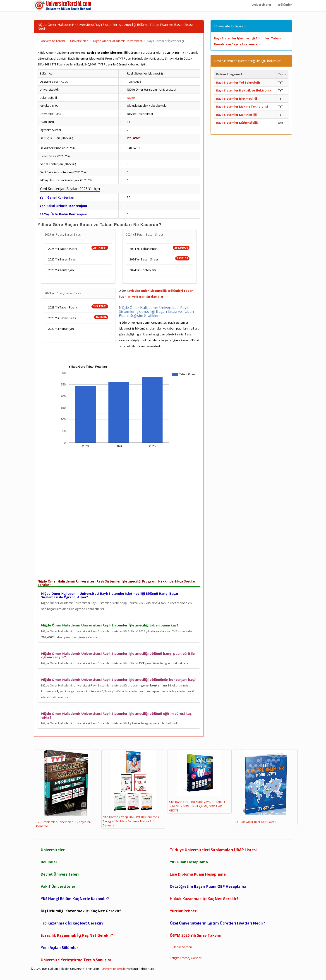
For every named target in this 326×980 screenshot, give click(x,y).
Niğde (131, 98)
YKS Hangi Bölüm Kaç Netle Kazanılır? (75, 899)
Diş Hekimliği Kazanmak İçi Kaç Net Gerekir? (81, 911)
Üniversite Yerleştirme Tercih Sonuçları (77, 960)
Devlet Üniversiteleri (60, 874)
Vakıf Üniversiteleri (59, 886)
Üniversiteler (53, 850)
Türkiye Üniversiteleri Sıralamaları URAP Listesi (213, 850)
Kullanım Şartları (181, 947)
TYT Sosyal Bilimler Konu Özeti (262, 787)
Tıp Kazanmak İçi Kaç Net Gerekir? (72, 923)
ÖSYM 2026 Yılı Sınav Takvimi (196, 935)
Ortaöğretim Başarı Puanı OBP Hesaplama (208, 886)
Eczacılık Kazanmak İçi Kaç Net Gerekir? (77, 935)
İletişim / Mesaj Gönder (186, 958)
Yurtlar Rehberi (184, 911)
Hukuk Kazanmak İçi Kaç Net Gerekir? (204, 899)
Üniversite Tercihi (114, 969)
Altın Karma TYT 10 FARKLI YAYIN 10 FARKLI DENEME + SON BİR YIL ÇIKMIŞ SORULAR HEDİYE (197, 781)
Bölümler (49, 862)
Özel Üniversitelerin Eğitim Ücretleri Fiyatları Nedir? (217, 923)
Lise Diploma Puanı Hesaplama (198, 874)
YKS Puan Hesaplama (189, 862)
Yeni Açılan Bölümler (59, 948)
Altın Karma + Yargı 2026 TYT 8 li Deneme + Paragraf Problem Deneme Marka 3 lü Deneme (131, 789)
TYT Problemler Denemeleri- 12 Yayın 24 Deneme (63, 789)
